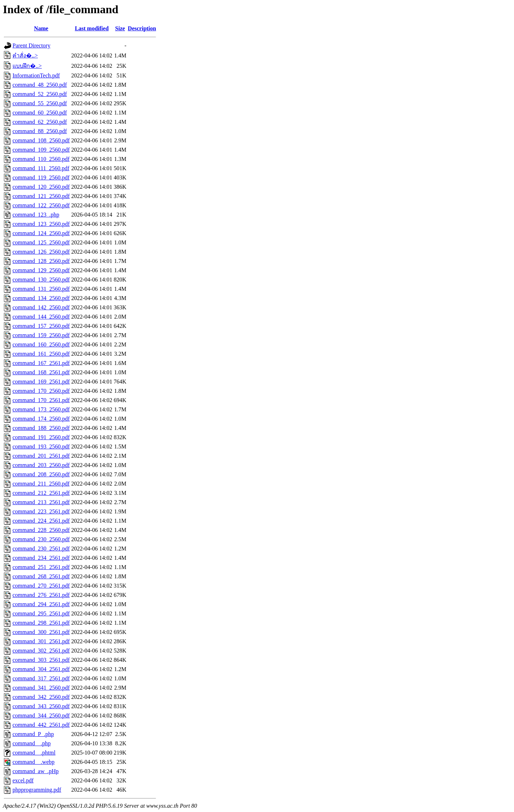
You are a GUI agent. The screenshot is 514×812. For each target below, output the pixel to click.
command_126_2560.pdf (41, 252)
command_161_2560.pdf (41, 354)
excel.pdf (23, 780)
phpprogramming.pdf (37, 790)
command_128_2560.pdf (41, 261)
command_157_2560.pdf (41, 326)
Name (41, 28)
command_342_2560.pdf (41, 697)
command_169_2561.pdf (41, 382)
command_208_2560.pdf (41, 474)
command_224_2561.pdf (41, 521)
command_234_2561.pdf (41, 558)
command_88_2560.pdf (40, 131)
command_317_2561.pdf (41, 678)
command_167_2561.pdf (41, 363)
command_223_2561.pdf (41, 511)
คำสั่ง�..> (25, 55)
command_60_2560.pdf (40, 113)
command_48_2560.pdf (40, 85)
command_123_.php (36, 215)
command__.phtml (34, 753)
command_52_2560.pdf (40, 94)
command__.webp (34, 762)
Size (120, 28)
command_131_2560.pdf (41, 289)
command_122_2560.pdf (41, 205)
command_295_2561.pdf (41, 613)
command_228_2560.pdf (41, 530)
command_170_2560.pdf (41, 391)
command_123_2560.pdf (41, 224)
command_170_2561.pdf (41, 400)
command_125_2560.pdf (41, 242)
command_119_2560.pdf (41, 177)
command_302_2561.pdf (41, 651)
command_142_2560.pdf (41, 307)
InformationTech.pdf (36, 75)
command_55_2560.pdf (40, 103)
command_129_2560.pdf (41, 270)
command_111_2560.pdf (41, 168)
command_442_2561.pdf (41, 725)
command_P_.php (33, 734)
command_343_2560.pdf (41, 706)
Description (142, 28)
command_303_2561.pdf (41, 660)
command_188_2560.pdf (41, 428)
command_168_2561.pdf (41, 372)
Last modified (92, 28)
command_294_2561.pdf (41, 604)
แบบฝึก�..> (27, 66)
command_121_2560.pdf (41, 196)
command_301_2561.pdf (41, 641)
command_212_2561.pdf (41, 493)
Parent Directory (31, 45)
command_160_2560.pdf (41, 344)
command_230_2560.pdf (41, 539)
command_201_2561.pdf (41, 456)
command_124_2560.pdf (41, 233)
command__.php (32, 743)
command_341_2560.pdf (41, 688)
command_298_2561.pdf (41, 623)
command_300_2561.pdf (41, 632)
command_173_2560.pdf (41, 409)
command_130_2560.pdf (41, 280)
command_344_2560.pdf (41, 715)
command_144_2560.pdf (41, 317)
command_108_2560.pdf (41, 140)
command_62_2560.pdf (40, 122)
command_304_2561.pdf (41, 669)
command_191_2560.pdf (41, 437)
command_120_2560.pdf (41, 187)
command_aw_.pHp (36, 771)
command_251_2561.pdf (41, 567)
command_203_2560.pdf (41, 465)
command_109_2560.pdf (41, 150)
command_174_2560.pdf (41, 419)
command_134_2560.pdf (41, 298)
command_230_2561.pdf (41, 549)
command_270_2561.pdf (41, 586)
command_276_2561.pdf (41, 595)
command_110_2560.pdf (41, 159)
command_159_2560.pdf (41, 335)
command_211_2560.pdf (41, 484)
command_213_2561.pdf (41, 502)
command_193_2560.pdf (41, 446)
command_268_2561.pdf (41, 576)
